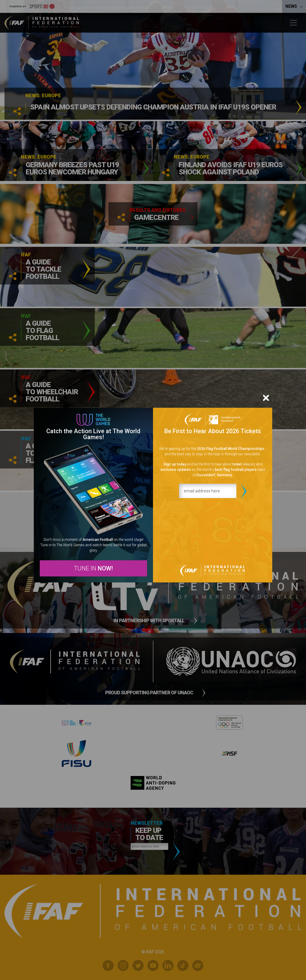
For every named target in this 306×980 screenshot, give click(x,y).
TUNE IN (93, 568)
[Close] (266, 398)
